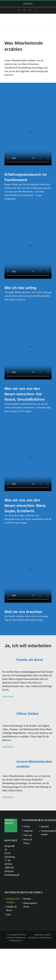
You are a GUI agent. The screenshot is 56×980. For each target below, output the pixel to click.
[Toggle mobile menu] (51, 18)
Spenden (45, 826)
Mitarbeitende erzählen (12, 900)
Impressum (39, 935)
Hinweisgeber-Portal (29, 905)
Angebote (28, 831)
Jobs (8, 915)
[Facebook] (8, 829)
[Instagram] (5, 829)
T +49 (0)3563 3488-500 (9, 864)
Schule (27, 826)
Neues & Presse (28, 841)
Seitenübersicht (45, 938)
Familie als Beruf (12, 908)
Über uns (28, 835)
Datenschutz (33, 938)
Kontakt (27, 899)
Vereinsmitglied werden (46, 833)
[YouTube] (12, 829)
